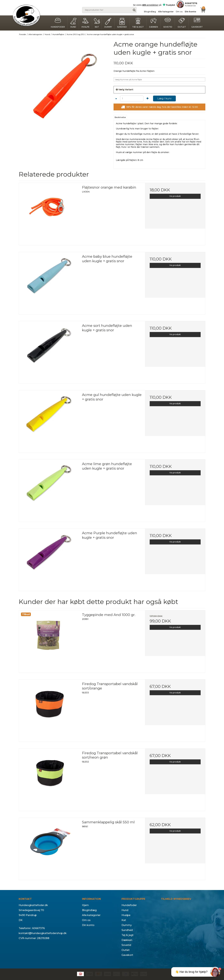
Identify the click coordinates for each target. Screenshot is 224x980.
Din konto (190, 12)
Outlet (182, 23)
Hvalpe (85, 23)
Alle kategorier (166, 12)
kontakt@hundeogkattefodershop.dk (43, 933)
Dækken (154, 23)
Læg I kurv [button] (164, 98)
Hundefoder (58, 23)
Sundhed (122, 23)
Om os (179, 12)
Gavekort (197, 23)
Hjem (85, 905)
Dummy (108, 23)
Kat (97, 23)
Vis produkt (175, 196)
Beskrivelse (120, 117)
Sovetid (168, 23)
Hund (73, 23)
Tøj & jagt (138, 23)
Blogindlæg (150, 12)
